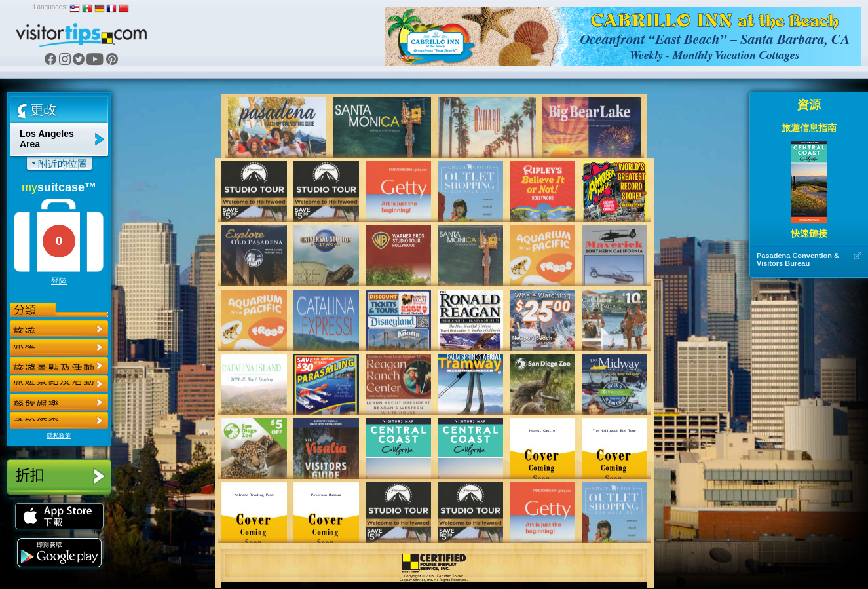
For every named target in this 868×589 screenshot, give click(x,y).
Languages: (50, 7)
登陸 (59, 281)
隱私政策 (59, 436)
